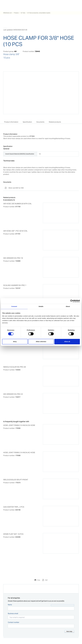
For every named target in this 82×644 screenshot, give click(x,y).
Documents (40, 122)
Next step (69, 631)
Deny (15, 342)
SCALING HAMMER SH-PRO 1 (15, 285)
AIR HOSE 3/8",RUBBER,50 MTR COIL (17, 204)
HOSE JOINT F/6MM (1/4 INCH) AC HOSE (19, 453)
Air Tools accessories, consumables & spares (39, 13)
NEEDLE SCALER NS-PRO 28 (15, 367)
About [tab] (68, 306)
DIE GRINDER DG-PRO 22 (13, 394)
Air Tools (23, 13)
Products (16, 13)
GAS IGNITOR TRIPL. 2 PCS (14, 507)
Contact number (14, 622)
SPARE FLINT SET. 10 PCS (13, 534)
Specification (27, 122)
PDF (46, 580)
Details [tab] (41, 306)
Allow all (67, 342)
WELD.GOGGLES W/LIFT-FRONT (16, 480)
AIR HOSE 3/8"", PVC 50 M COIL (15, 231)
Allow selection (41, 342)
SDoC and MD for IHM (14, 188)
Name (10, 605)
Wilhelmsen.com (8, 13)
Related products (55, 122)
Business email (13, 614)
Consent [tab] (14, 306)
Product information (11, 122)
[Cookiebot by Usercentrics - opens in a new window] (72, 301)
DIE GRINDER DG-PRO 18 (13, 258)
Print (39, 580)
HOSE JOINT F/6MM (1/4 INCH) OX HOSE (19, 425)
